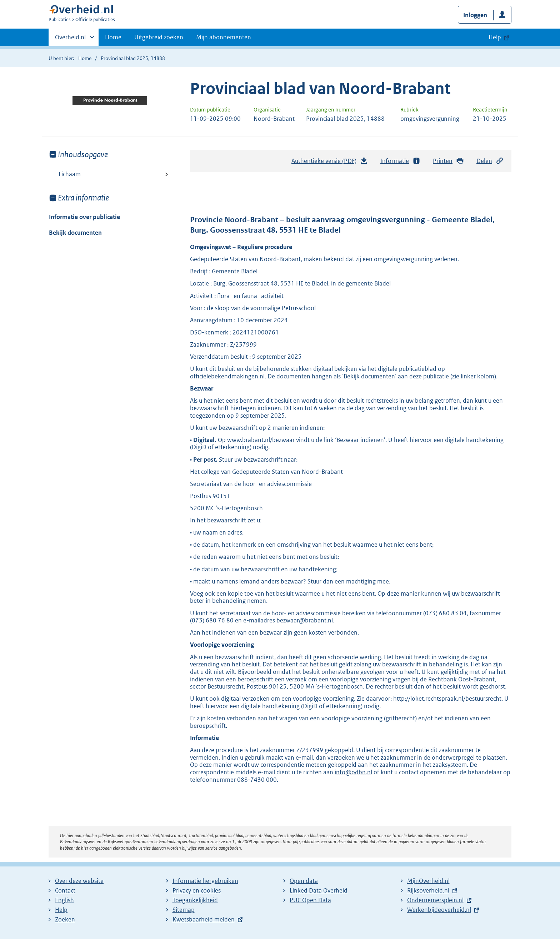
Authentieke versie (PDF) (330, 163)
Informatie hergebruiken (205, 881)
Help (61, 910)
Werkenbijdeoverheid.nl (439, 910)
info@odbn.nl (353, 772)
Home (113, 37)
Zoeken (65, 919)
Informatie (400, 161)
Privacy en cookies (197, 890)
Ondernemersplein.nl (435, 900)
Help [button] (495, 37)
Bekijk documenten (75, 233)
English (64, 900)
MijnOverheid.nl (428, 881)
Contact (65, 890)
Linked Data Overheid (319, 890)
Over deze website (79, 881)
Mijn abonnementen (224, 37)
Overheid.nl (70, 39)
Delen (490, 161)
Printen (448, 161)
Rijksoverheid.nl (428, 890)
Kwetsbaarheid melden (204, 919)
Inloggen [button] (475, 15)
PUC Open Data (310, 900)
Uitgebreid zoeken (159, 37)
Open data (304, 881)
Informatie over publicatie (84, 217)
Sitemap (184, 910)
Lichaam (70, 174)
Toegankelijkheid (195, 900)
